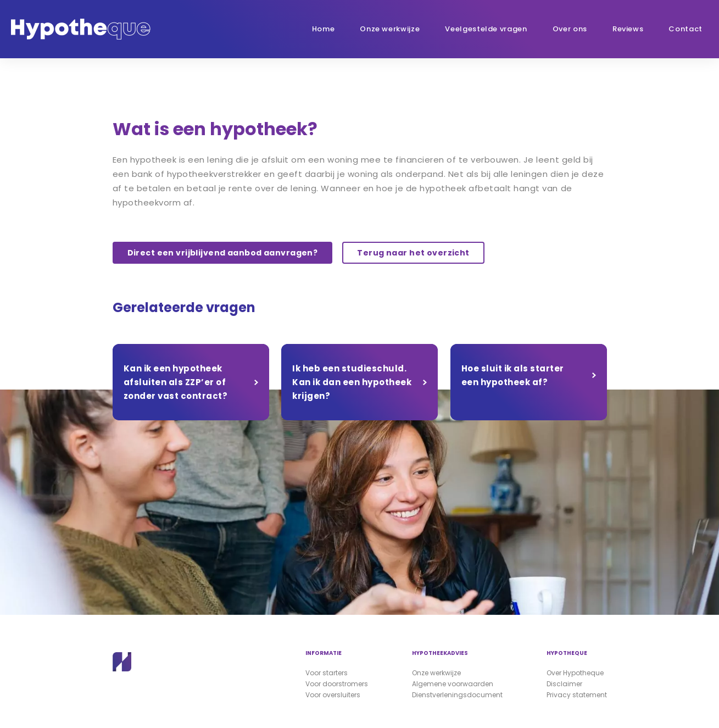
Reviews (628, 29)
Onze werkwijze (390, 29)
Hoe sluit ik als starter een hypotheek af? (513, 375)
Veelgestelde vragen (486, 29)
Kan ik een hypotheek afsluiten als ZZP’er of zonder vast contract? (176, 382)
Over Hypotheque (575, 673)
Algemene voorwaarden (453, 684)
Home (324, 29)
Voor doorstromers (337, 684)
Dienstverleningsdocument (457, 695)
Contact (685, 29)
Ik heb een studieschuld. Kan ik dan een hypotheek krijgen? (352, 382)
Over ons (570, 29)
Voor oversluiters (333, 695)
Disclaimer (564, 684)
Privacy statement (577, 695)
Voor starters (327, 673)
